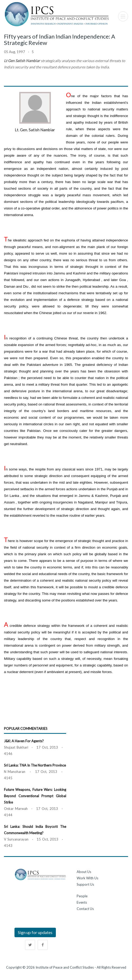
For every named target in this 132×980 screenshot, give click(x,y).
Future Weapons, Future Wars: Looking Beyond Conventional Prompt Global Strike (35, 796)
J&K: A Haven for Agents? (24, 741)
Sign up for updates (35, 932)
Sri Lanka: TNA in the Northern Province (35, 765)
